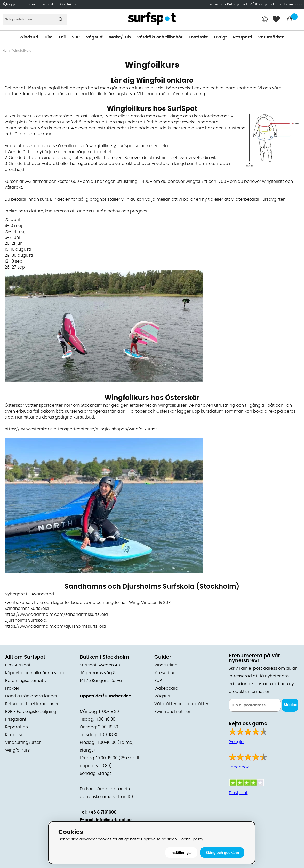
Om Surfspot (18, 665)
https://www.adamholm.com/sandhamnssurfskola (56, 614)
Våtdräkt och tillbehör (160, 37)
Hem (6, 51)
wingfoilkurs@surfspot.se (114, 146)
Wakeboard (166, 688)
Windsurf (29, 37)
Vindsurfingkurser (23, 743)
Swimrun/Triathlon (173, 712)
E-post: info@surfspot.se (106, 820)
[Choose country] (265, 20)
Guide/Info (69, 5)
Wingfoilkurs (17, 750)
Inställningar (181, 853)
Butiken (31, 5)
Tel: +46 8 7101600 (98, 812)
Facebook (239, 767)
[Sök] (35, 19)
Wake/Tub (120, 37)
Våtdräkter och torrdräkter (181, 704)
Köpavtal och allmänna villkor (35, 673)
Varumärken (271, 37)
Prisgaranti (215, 5)
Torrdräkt (198, 37)
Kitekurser (15, 735)
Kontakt (49, 5)
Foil (62, 37)
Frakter (12, 688)
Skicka (290, 705)
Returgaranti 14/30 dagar (248, 5)
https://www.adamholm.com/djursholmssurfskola (55, 626)
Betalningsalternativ (26, 681)
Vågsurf (94, 37)
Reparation (17, 727)
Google (236, 742)
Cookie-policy (191, 839)
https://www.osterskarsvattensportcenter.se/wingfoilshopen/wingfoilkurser (81, 429)
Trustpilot (238, 793)
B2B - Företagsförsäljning (31, 712)
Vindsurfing (166, 665)
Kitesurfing (165, 673)
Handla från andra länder (31, 696)
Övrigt (220, 37)
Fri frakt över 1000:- (289, 5)
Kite (49, 37)
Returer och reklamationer (32, 704)
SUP (76, 37)
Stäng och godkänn (222, 853)
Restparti (242, 37)
